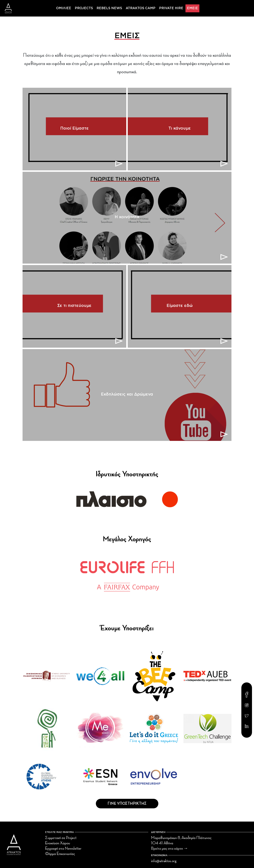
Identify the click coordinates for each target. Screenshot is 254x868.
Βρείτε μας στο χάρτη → (170, 848)
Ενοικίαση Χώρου (58, 843)
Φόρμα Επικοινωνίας (60, 854)
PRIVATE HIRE (171, 8)
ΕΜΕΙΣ (192, 8)
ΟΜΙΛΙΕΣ (64, 8)
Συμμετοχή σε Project (61, 838)
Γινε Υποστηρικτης (127, 804)
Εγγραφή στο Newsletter (63, 848)
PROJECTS (84, 8)
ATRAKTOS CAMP (141, 8)
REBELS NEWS (109, 8)
